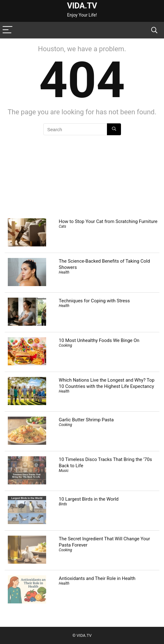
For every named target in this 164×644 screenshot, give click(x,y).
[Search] (154, 30)
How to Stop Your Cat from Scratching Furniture (108, 221)
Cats (63, 226)
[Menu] (7, 30)
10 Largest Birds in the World (89, 499)
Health (64, 272)
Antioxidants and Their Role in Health (97, 578)
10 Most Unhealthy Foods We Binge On (99, 340)
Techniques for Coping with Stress (94, 301)
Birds (63, 504)
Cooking (66, 345)
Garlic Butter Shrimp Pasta (86, 420)
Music (64, 471)
